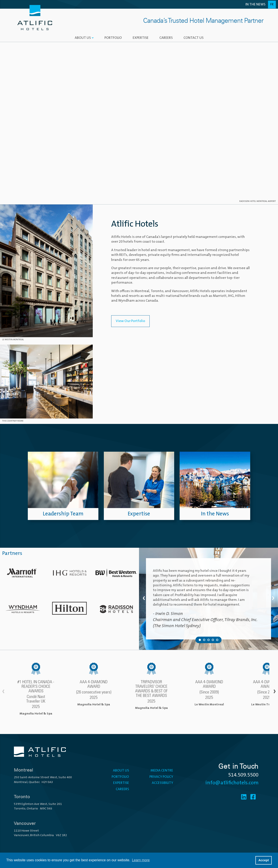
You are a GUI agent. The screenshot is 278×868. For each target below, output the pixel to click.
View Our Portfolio (130, 321)
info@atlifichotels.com (232, 783)
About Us (83, 38)
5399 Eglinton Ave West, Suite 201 (38, 804)
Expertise (141, 38)
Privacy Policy (161, 777)
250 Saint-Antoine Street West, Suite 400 (43, 777)
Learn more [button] (141, 860)
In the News (255, 5)
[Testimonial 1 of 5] (200, 640)
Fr (272, 5)
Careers (166, 38)
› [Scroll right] (275, 692)
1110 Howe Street (26, 831)
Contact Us (194, 38)
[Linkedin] (244, 798)
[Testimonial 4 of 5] (213, 640)
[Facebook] (253, 798)
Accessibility (162, 783)
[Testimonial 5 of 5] (217, 640)
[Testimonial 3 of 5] (208, 640)
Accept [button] (264, 860)
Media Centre (162, 771)
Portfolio (113, 38)
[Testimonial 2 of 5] (204, 640)
